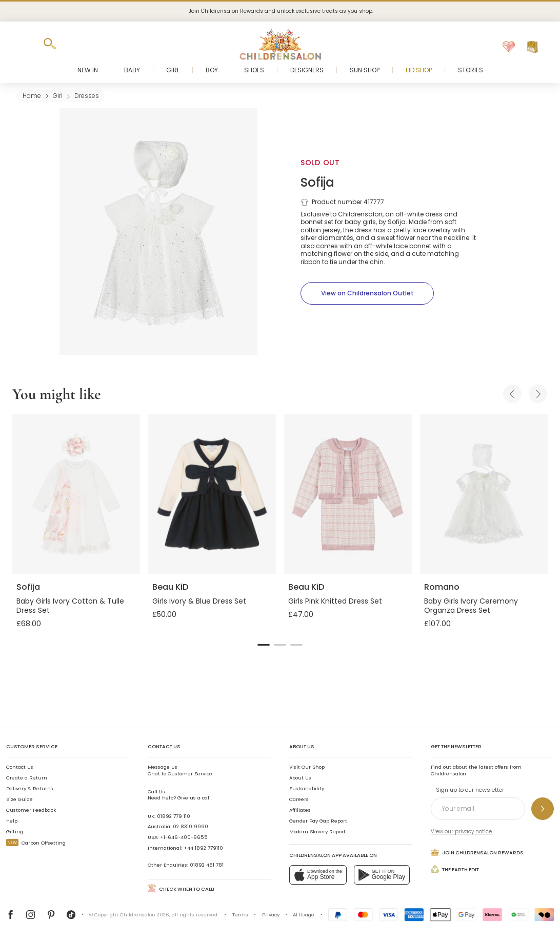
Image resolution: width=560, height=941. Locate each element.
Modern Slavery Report (317, 832)
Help (12, 821)
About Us (300, 778)
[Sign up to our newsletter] (543, 809)
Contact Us (20, 767)
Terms (240, 915)
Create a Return (27, 778)
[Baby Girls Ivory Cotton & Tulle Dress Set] (76, 494)
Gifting (15, 832)
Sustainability (307, 788)
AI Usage (304, 915)
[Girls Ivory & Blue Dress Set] (212, 494)
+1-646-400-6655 (184, 837)
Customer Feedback (31, 810)
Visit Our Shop (307, 767)
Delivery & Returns (30, 788)
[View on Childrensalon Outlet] (367, 293)
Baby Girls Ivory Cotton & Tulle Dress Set (70, 606)
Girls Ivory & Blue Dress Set (199, 601)
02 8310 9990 (191, 826)
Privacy (271, 915)
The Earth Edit (455, 869)
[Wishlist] (509, 47)
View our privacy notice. (462, 832)
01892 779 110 (174, 816)
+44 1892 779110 (203, 848)
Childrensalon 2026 (145, 915)
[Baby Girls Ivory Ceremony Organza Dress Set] (484, 494)
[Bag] (532, 47)
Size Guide (19, 799)
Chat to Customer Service (180, 770)
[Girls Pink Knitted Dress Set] (348, 494)
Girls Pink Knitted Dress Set (335, 601)
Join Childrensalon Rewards (477, 852)
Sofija (317, 182)
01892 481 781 (207, 865)
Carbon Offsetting (36, 843)
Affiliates (300, 810)
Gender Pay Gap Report (318, 821)
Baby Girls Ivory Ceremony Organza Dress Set (471, 606)
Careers (299, 799)
